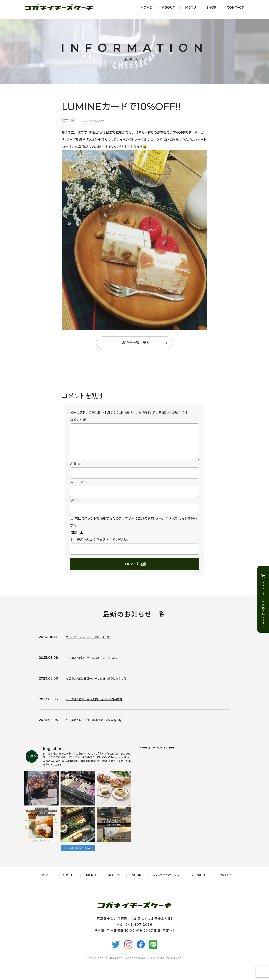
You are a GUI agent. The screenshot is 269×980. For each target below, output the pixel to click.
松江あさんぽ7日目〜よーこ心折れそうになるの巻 (102, 684)
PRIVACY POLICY (166, 881)
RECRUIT (198, 881)
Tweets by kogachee (156, 753)
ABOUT (168, 7)
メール (77, 488)
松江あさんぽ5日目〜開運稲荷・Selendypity (99, 726)
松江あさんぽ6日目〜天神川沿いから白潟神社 (100, 705)
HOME (146, 7)
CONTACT (235, 7)
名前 (76, 470)
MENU (191, 7)
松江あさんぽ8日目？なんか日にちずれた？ (97, 664)
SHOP (211, 7)
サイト (74, 506)
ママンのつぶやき (93, 121)
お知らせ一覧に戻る (134, 343)
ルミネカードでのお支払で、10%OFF (159, 132)
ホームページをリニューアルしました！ (93, 643)
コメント (78, 420)
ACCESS (114, 881)
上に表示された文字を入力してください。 (99, 546)
